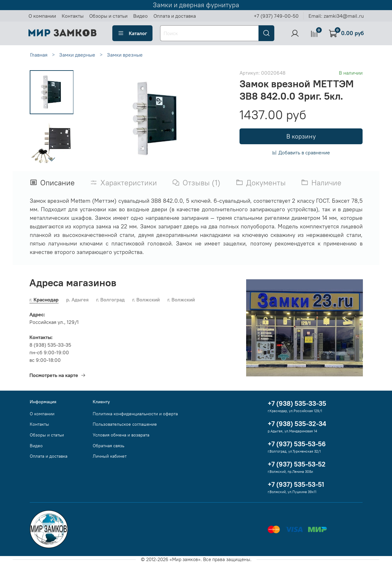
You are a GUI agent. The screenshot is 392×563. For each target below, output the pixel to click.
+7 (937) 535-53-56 (297, 444)
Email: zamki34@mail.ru (336, 16)
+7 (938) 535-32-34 (297, 424)
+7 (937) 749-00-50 (276, 16)
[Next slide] (52, 159)
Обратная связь (109, 446)
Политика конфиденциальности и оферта (135, 414)
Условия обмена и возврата (121, 435)
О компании (42, 16)
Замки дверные (77, 55)
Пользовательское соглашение (125, 424)
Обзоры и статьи (108, 16)
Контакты (73, 16)
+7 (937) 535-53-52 (297, 464)
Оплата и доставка (175, 16)
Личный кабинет (110, 456)
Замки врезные (125, 55)
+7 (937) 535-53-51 (296, 484)
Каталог (132, 33)
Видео (140, 16)
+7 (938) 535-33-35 (297, 403)
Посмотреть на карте (58, 375)
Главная (39, 55)
